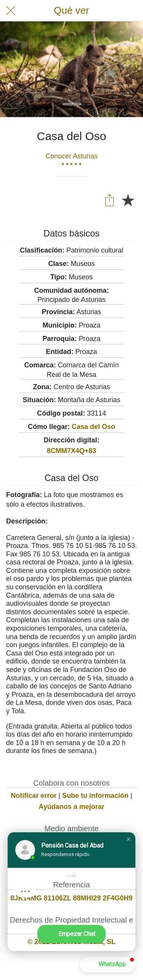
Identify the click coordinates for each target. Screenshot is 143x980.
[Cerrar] (11, 11)
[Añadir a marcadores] (128, 200)
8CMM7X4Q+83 (72, 451)
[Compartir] (109, 200)
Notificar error (34, 796)
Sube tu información (95, 796)
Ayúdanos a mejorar (71, 807)
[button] (129, 839)
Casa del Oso (93, 427)
